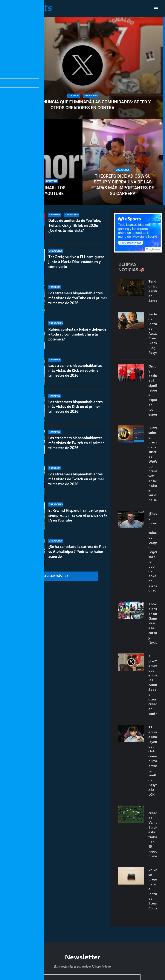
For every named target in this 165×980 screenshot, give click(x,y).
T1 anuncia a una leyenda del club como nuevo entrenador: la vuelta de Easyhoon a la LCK (153, 761)
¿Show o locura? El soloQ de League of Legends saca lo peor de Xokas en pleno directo (153, 552)
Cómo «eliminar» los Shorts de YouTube (42, 191)
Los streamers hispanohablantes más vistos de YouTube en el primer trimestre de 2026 (78, 298)
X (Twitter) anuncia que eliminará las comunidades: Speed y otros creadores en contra (82, 105)
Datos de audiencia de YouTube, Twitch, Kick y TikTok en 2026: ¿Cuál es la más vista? (75, 225)
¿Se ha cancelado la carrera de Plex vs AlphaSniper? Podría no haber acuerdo (77, 552)
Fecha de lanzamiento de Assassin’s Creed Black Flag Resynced (153, 333)
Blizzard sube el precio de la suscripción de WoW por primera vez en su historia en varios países (153, 464)
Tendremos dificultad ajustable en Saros (153, 291)
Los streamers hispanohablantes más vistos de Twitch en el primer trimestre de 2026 (76, 482)
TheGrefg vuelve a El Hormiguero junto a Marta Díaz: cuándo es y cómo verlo (76, 262)
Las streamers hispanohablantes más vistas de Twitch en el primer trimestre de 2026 (76, 443)
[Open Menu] (156, 9)
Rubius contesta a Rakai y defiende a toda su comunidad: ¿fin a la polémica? (77, 334)
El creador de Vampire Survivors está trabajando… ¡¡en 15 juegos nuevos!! (153, 832)
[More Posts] (55, 576)
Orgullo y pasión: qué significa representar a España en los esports (153, 390)
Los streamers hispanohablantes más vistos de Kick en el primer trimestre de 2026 (76, 407)
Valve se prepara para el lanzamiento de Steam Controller (153, 889)
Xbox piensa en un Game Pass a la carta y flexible (153, 623)
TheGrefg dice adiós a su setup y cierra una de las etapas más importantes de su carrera (123, 185)
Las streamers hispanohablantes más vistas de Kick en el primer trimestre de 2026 (75, 371)
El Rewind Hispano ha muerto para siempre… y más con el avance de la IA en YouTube (78, 515)
